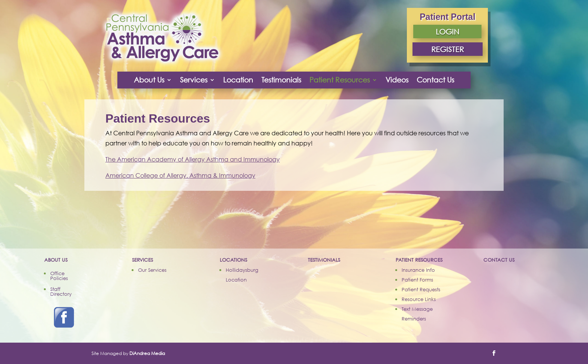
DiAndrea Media (147, 353)
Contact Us (435, 80)
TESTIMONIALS (324, 260)
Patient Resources (340, 80)
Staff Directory (61, 291)
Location (238, 80)
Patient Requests (421, 289)
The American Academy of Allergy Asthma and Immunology (193, 159)
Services (194, 80)
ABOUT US (56, 260)
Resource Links (419, 299)
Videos (397, 80)
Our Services (152, 270)
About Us (149, 80)
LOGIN (448, 31)
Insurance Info (418, 270)
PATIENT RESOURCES (419, 260)
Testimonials (281, 80)
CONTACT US (499, 260)
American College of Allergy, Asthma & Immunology (180, 175)
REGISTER (448, 49)
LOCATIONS (233, 260)
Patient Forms (417, 280)
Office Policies (59, 276)
